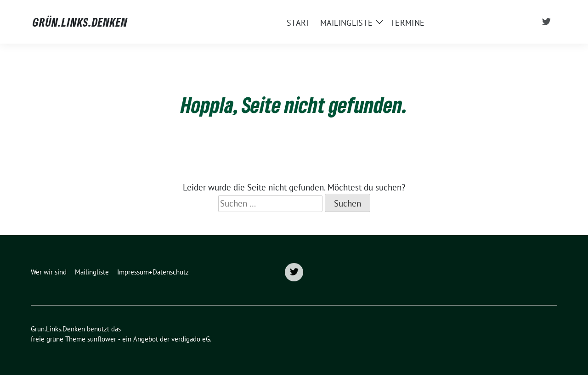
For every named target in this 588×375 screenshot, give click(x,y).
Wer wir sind (49, 272)
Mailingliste (347, 23)
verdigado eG (191, 339)
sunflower (102, 339)
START (299, 23)
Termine (407, 23)
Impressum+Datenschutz (153, 272)
